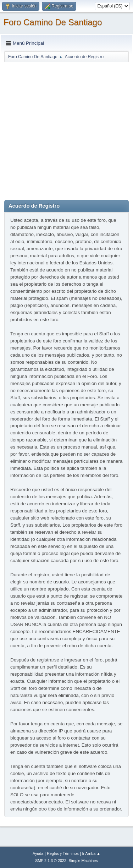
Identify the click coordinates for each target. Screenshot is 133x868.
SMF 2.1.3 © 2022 (51, 861)
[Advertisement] (66, 129)
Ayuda (38, 853)
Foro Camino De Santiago (53, 22)
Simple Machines (83, 861)
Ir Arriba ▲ (91, 853)
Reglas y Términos (63, 853)
